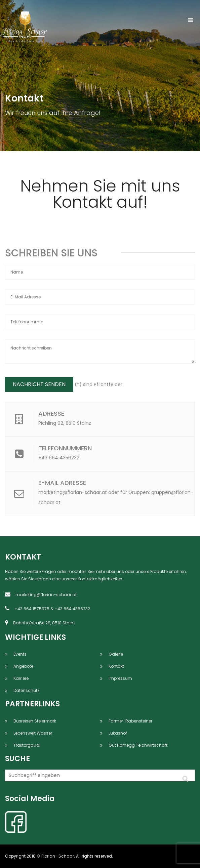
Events (20, 654)
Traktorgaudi (27, 745)
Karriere (21, 678)
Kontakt (116, 666)
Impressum (120, 678)
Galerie (116, 654)
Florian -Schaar (58, 856)
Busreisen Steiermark (35, 721)
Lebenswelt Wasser (33, 733)
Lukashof (118, 733)
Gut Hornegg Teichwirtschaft (138, 745)
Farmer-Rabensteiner (130, 721)
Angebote (23, 666)
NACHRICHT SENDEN (39, 384)
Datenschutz (26, 690)
